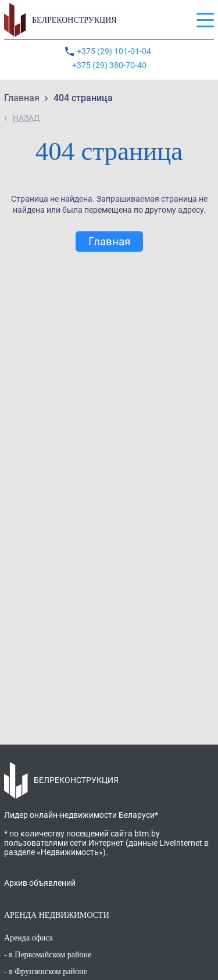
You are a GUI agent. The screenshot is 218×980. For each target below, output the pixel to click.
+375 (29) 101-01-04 (115, 51)
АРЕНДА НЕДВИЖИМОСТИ (57, 915)
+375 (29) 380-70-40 (109, 65)
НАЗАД (26, 118)
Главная (109, 242)
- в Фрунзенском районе (46, 972)
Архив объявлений (40, 883)
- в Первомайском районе (48, 955)
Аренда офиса (28, 938)
